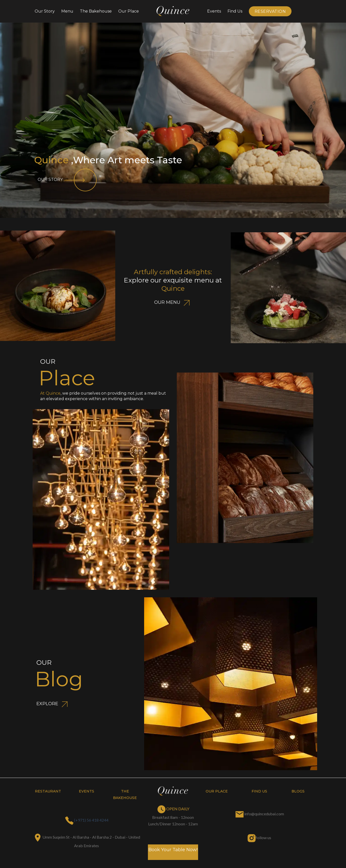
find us (259, 791)
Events (214, 11)
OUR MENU (173, 302)
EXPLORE (53, 704)
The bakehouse (96, 11)
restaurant (48, 791)
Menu (67, 11)
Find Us (235, 11)
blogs (298, 791)
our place (217, 791)
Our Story (45, 11)
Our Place (129, 11)
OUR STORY (68, 179)
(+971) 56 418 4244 (91, 820)
